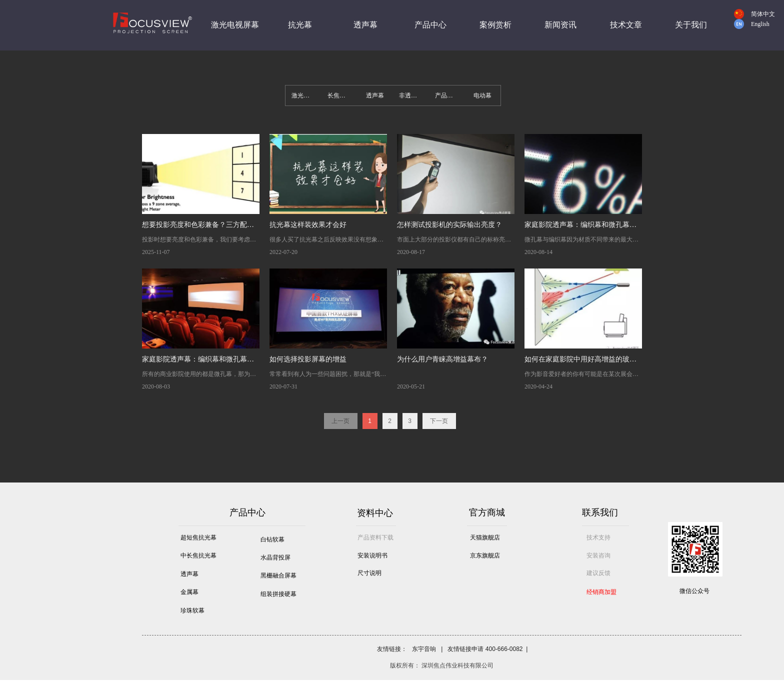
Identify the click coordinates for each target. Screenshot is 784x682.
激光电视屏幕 (306, 95)
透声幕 (375, 95)
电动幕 (482, 95)
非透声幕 (411, 95)
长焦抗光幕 (342, 95)
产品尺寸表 (450, 95)
